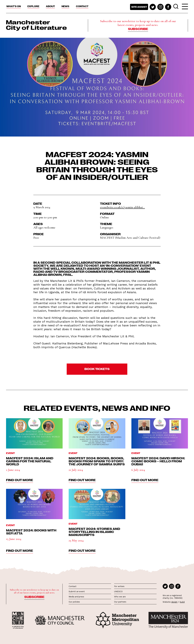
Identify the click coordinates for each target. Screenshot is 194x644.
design (174, 602)
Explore (33, 6)
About (50, 6)
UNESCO (118, 591)
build (182, 602)
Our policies (74, 602)
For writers (119, 586)
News (65, 6)
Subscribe (138, 29)
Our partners (120, 602)
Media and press (76, 597)
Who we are (120, 597)
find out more (20, 480)
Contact (82, 6)
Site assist (139, 7)
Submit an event (77, 591)
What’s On (14, 6)
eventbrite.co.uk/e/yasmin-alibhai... (122, 207)
